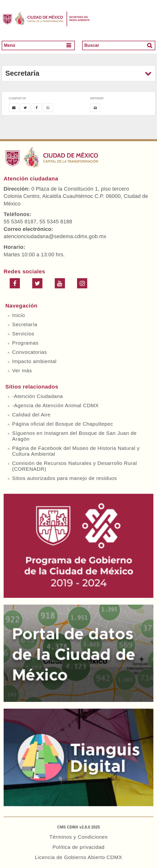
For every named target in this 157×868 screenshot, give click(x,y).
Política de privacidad (78, 847)
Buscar (92, 45)
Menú (10, 45)
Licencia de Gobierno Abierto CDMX (78, 857)
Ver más (22, 370)
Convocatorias (29, 352)
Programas (25, 343)
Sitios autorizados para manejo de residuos (64, 478)
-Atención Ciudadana (37, 396)
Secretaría (25, 324)
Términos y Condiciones (79, 837)
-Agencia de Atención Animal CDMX (55, 405)
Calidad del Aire (31, 415)
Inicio (19, 315)
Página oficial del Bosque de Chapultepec (63, 424)
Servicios (23, 334)
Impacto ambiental (34, 361)
